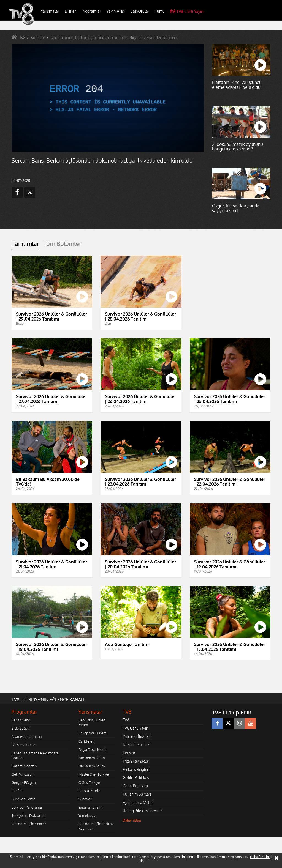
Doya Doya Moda (93, 749)
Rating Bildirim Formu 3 (143, 811)
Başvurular (140, 11)
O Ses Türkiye (89, 782)
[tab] (25, 245)
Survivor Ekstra (23, 799)
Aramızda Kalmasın (27, 736)
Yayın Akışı (116, 11)
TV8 (126, 720)
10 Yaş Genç (21, 720)
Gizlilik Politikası (136, 778)
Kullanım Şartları (137, 794)
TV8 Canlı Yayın (187, 11)
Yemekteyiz (87, 815)
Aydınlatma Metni (138, 802)
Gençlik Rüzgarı (24, 782)
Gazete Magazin (24, 766)
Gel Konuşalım (23, 774)
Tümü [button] (160, 11)
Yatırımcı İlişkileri (137, 736)
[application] (108, 98)
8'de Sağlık (20, 728)
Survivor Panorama (27, 807)
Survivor (85, 799)
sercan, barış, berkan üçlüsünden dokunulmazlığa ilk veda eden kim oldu (115, 38)
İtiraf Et (17, 791)
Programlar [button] (91, 11)
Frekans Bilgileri (136, 769)
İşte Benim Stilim (92, 758)
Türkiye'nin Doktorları (29, 815)
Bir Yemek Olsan (24, 745)
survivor (38, 38)
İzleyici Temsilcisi (137, 745)
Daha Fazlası (132, 820)
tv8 (23, 38)
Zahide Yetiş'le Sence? (29, 824)
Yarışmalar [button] (50, 11)
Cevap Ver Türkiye (93, 733)
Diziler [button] (70, 11)
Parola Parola (89, 791)
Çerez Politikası (135, 786)
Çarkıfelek (86, 741)
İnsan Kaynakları (136, 761)
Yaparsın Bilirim (90, 807)
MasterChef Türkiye (94, 774)
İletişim (129, 753)
